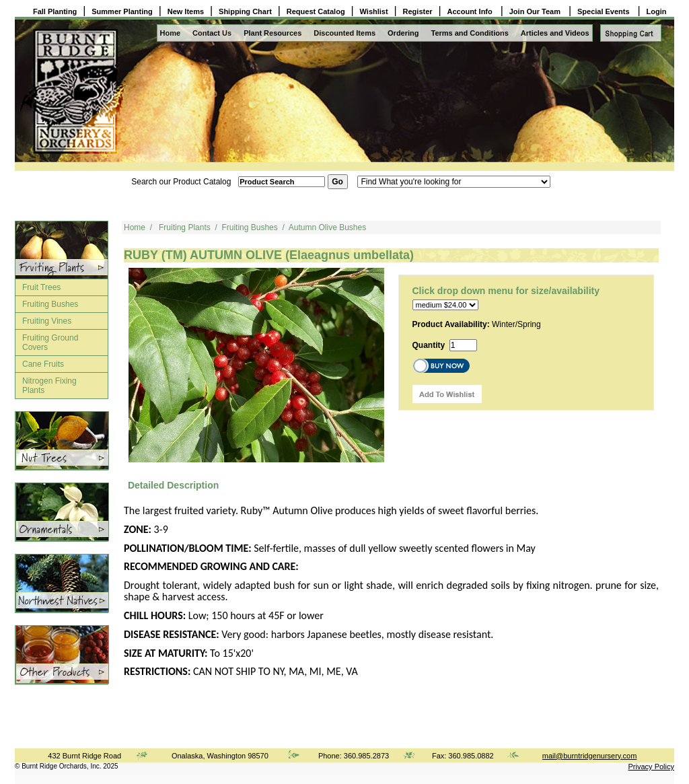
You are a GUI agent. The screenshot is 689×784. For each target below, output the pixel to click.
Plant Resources (273, 33)
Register (418, 11)
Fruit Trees (41, 287)
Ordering (403, 33)
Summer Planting (122, 11)
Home (171, 33)
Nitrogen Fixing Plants (49, 386)
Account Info (471, 11)
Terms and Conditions (470, 33)
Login (657, 11)
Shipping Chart (245, 11)
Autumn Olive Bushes (327, 227)
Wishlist (374, 11)
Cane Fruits (43, 364)
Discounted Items (344, 33)
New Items (186, 11)
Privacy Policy (651, 767)
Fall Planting (55, 11)
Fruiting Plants (185, 227)
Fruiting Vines (47, 321)
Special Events (605, 11)
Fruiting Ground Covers (50, 343)
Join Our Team (536, 11)
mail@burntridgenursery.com (590, 756)
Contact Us (212, 33)
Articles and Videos (555, 33)
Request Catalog (316, 11)
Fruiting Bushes (50, 304)
